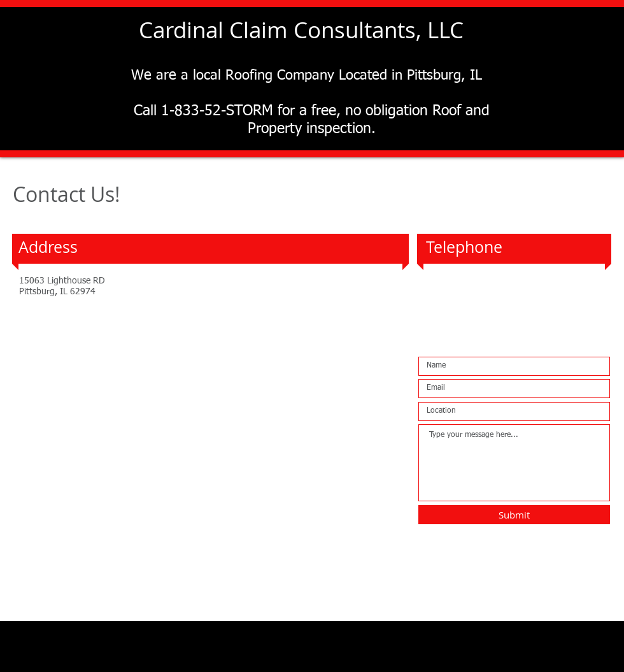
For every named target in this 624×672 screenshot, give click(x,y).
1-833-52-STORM (489, 283)
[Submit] (514, 515)
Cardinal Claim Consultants (277, 30)
